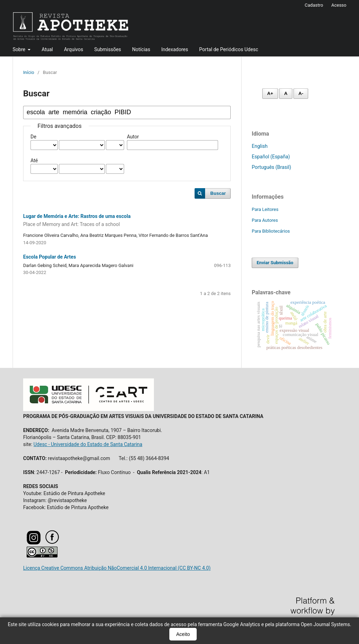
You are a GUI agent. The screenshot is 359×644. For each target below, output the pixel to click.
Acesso (339, 5)
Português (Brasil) (271, 167)
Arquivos (73, 49)
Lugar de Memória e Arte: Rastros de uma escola (127, 221)
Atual (47, 49)
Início (29, 72)
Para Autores (265, 220)
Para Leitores (265, 209)
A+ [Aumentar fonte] (270, 93)
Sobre (20, 49)
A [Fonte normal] (286, 93)
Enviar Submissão (275, 263)
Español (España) (271, 157)
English (260, 146)
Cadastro (314, 5)
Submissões (108, 49)
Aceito (183, 634)
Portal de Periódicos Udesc (229, 49)
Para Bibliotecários (271, 231)
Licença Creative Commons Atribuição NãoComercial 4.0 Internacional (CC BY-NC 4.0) (117, 568)
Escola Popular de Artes (50, 257)
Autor (133, 137)
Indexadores (175, 49)
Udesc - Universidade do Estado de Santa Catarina (88, 444)
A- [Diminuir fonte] (301, 93)
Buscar (218, 193)
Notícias (141, 49)
